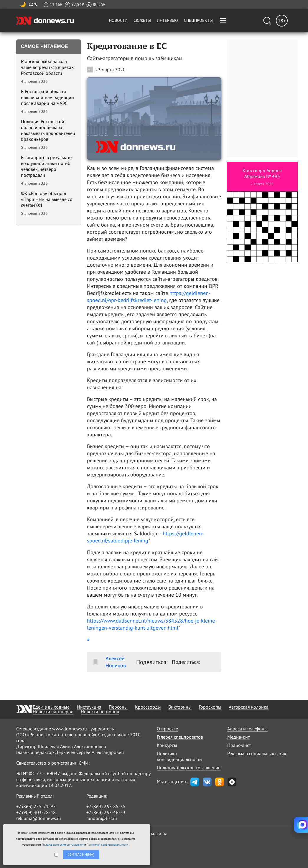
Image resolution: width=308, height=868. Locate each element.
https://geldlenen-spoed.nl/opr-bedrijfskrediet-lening (149, 297)
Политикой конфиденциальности (107, 845)
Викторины (180, 707)
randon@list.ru (102, 818)
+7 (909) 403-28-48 (36, 812)
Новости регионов (100, 712)
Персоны (118, 707)
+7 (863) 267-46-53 (106, 812)
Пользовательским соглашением (63, 845)
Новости (118, 20)
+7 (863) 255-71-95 (36, 806)
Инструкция (89, 707)
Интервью (167, 20)
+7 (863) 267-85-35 (106, 806)
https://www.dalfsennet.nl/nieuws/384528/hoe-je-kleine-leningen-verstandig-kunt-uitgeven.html (152, 624)
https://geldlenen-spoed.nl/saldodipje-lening (145, 537)
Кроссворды (148, 707)
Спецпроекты (198, 20)
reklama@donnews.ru (39, 818)
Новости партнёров (53, 712)
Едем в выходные (51, 707)
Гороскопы (210, 707)
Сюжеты (142, 20)
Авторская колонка (249, 707)
